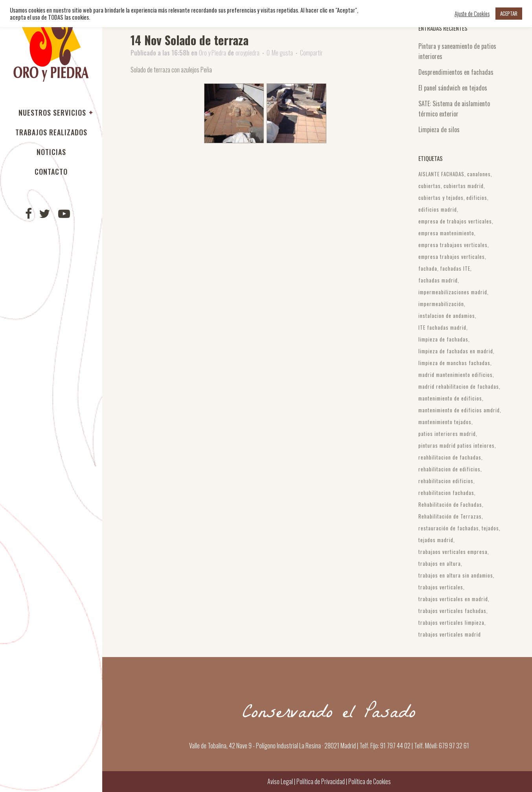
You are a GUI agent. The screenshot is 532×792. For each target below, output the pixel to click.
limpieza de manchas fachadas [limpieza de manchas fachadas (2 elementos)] (454, 363)
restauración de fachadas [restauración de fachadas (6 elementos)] (449, 528)
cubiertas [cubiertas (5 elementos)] (430, 186)
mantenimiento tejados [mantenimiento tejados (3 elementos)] (445, 422)
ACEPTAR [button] (509, 13)
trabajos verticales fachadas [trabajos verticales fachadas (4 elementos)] (452, 611)
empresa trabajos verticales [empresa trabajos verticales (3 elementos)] (452, 257)
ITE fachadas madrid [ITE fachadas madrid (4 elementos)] (442, 327)
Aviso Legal (280, 781)
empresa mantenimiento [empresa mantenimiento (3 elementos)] (446, 233)
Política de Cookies (369, 781)
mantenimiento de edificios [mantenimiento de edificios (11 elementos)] (450, 398)
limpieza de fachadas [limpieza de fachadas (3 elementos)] (443, 339)
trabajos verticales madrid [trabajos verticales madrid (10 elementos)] (450, 634)
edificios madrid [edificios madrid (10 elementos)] (438, 209)
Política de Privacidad (321, 781)
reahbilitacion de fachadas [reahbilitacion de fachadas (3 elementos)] (450, 457)
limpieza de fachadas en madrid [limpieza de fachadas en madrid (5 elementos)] (456, 351)
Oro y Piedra (213, 53)
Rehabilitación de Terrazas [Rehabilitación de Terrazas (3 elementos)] (450, 516)
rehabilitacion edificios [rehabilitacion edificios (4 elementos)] (446, 481)
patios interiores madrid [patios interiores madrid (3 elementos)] (447, 434)
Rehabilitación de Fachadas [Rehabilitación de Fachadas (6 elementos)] (450, 504)
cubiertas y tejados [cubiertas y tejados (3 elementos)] (441, 198)
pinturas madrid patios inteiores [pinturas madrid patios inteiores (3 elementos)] (457, 445)
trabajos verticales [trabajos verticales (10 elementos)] (441, 587)
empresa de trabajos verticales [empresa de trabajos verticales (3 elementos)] (455, 221)
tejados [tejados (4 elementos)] (490, 528)
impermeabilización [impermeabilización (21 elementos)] (441, 304)
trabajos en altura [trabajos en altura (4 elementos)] (440, 563)
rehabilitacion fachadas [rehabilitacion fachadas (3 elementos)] (446, 493)
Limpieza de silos (439, 129)
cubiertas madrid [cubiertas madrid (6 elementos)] (464, 186)
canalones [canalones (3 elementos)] (479, 174)
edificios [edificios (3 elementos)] (477, 198)
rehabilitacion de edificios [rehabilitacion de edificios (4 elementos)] (449, 469)
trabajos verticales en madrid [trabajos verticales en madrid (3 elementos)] (453, 599)
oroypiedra (248, 53)
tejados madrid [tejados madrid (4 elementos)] (436, 540)
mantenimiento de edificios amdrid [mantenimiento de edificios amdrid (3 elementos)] (459, 410)
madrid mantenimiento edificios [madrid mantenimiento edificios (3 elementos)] (456, 375)
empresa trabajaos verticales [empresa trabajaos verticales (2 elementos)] (453, 245)
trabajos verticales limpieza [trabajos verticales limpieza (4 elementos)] (451, 622)
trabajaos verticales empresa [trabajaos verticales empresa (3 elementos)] (453, 552)
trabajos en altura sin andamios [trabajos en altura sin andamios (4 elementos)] (456, 575)
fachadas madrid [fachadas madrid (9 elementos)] (438, 280)
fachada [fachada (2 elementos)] (428, 268)
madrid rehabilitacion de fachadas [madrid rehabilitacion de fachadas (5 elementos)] (459, 386)
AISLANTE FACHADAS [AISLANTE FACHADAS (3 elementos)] (441, 174)
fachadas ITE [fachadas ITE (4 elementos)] (455, 268)
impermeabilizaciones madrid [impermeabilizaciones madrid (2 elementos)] (453, 292)
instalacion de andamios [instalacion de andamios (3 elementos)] (447, 316)
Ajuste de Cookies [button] (472, 14)
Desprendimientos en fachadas (456, 72)
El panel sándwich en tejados (453, 88)
